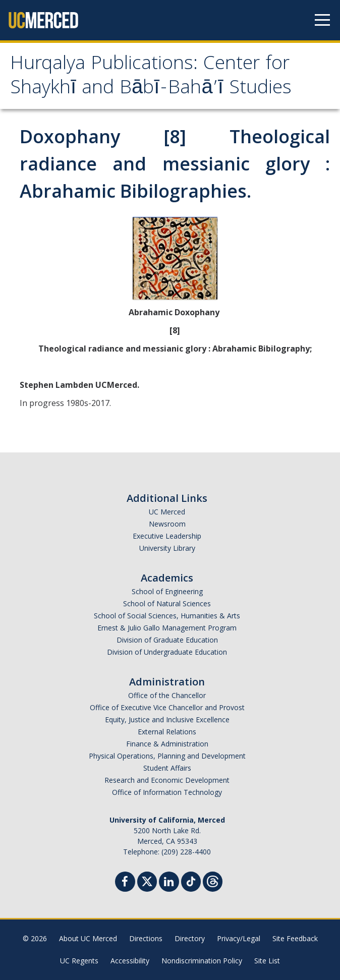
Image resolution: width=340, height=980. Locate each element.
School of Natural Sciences (167, 603)
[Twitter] (147, 880)
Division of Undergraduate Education (167, 652)
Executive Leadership (167, 536)
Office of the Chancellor (167, 695)
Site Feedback (295, 938)
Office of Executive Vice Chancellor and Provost (167, 707)
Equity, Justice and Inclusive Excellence (167, 719)
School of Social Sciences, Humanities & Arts (167, 616)
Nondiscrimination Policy (202, 961)
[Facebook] (125, 883)
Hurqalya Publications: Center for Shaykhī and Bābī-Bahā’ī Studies (151, 77)
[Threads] (213, 880)
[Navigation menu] (322, 20)
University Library (167, 548)
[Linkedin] (169, 883)
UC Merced (167, 512)
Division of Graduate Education (167, 640)
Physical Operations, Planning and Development (167, 756)
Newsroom (167, 524)
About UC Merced (88, 938)
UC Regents (79, 961)
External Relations (167, 732)
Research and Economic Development (167, 780)
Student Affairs (167, 768)
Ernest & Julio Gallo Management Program (167, 628)
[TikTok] (191, 880)
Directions (146, 938)
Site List (267, 961)
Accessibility (130, 961)
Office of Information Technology (167, 792)
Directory (190, 938)
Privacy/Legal (239, 938)
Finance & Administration (167, 744)
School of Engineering (167, 591)
